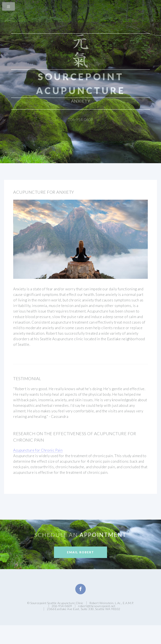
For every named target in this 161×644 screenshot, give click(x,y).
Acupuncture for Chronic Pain (38, 450)
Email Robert (80, 552)
